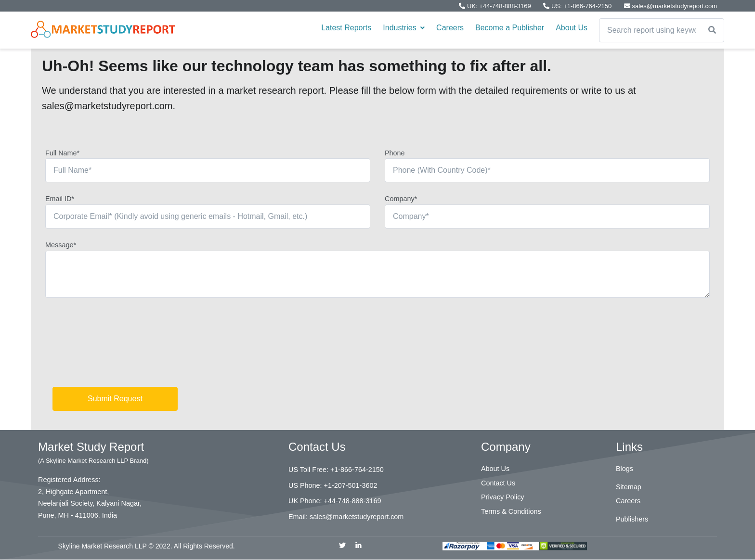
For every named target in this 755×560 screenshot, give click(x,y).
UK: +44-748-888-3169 (496, 6)
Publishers (632, 519)
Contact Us (498, 483)
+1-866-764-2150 (357, 470)
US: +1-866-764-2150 (578, 6)
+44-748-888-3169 (353, 501)
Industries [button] (404, 28)
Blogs (625, 469)
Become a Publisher (510, 28)
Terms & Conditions (511, 511)
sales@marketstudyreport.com (670, 6)
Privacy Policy (503, 497)
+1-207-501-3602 (351, 485)
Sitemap (629, 487)
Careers (450, 28)
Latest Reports (346, 28)
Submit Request (115, 399)
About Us (572, 28)
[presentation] (118, 346)
